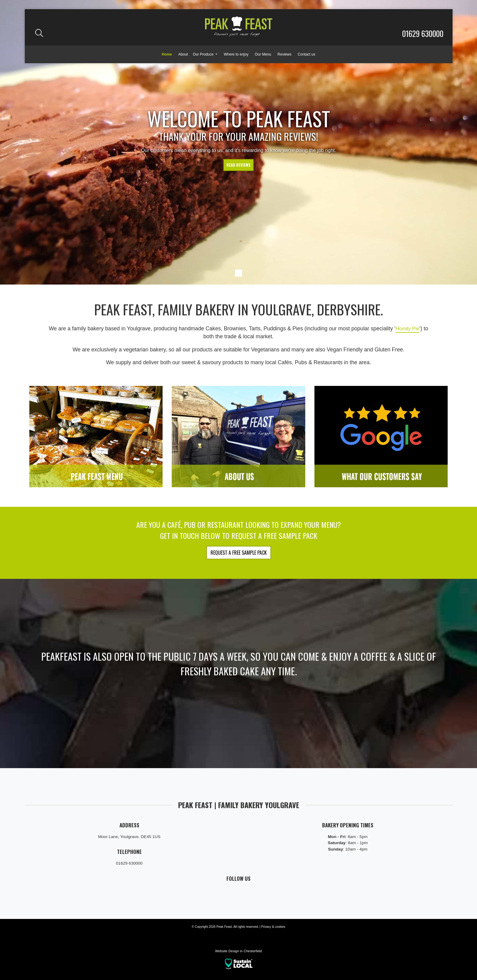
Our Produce (204, 54)
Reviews (284, 54)
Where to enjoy (236, 54)
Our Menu (263, 54)
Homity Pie (407, 328)
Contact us (306, 54)
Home (167, 54)
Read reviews (239, 166)
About (183, 54)
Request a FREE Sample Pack (239, 553)
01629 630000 (423, 33)
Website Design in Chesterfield (239, 951)
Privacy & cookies (273, 927)
